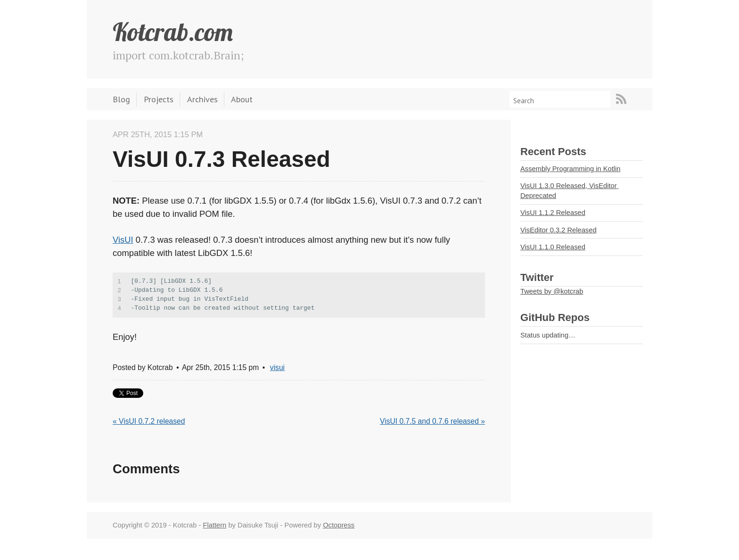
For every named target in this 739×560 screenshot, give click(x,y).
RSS (621, 99)
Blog (121, 99)
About (242, 99)
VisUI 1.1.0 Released (553, 247)
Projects (159, 99)
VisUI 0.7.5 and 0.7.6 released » (432, 421)
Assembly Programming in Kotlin (570, 169)
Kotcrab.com (173, 32)
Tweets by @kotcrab (552, 291)
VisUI (123, 240)
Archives (202, 99)
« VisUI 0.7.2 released (149, 421)
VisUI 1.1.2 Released (553, 213)
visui (277, 367)
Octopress (339, 525)
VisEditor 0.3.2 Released (558, 230)
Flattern (214, 525)
